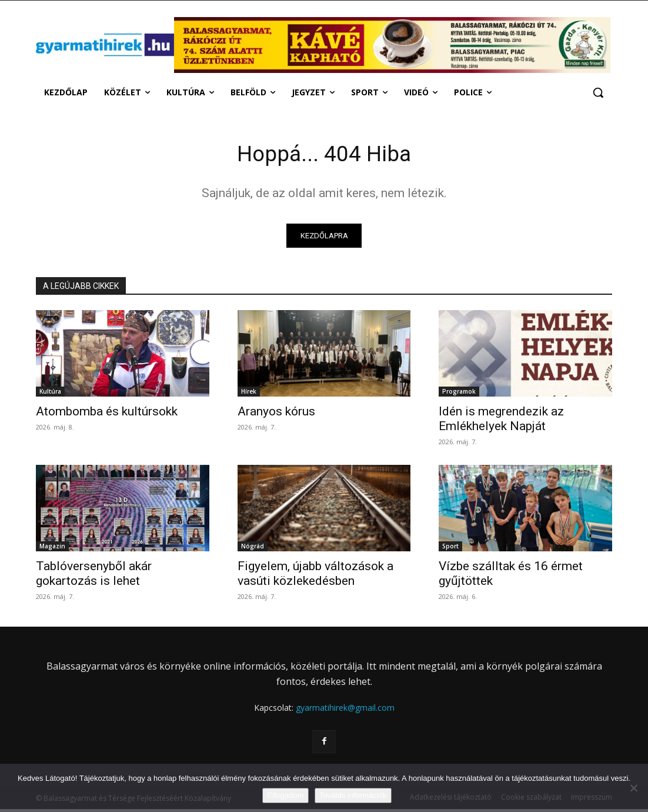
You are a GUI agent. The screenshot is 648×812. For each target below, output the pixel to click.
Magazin (52, 549)
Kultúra (50, 394)
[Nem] (633, 788)
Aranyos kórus (276, 414)
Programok (459, 394)
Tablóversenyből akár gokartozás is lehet (94, 576)
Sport (450, 549)
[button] (598, 92)
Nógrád (253, 549)
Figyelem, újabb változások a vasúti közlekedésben (315, 576)
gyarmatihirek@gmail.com (345, 710)
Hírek (249, 394)
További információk (353, 795)
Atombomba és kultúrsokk (107, 414)
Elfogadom (285, 795)
